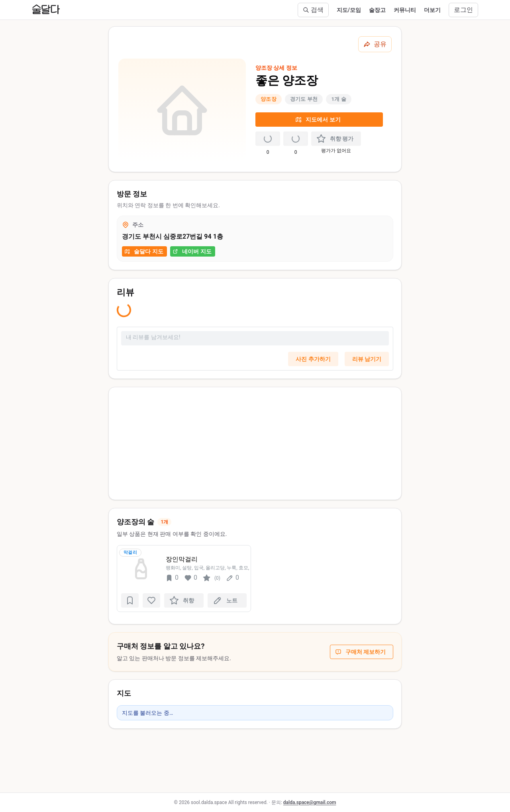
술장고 (377, 10)
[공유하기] (375, 44)
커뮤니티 (405, 10)
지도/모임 (349, 10)
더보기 (432, 10)
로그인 (463, 10)
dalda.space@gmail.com (310, 802)
